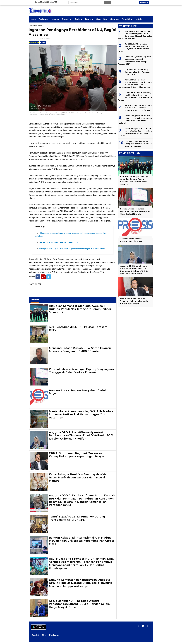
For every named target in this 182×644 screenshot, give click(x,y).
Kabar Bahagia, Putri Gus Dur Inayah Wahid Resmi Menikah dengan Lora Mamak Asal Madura (79, 479)
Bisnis (88, 19)
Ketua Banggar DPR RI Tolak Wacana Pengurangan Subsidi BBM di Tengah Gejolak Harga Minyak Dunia (80, 606)
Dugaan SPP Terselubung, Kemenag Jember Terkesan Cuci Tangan (137, 72)
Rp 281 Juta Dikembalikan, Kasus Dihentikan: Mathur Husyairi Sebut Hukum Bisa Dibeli (134, 47)
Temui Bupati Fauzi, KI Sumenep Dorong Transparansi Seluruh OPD (77, 520)
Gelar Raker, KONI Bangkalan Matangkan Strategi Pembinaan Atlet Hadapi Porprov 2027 (134, 60)
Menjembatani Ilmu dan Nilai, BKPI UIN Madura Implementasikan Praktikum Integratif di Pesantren (81, 416)
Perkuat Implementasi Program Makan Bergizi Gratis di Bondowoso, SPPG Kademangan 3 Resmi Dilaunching (135, 83)
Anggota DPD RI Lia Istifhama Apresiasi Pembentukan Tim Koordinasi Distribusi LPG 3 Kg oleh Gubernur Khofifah (81, 437)
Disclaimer (54, 637)
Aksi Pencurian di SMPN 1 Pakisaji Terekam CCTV (59, 243)
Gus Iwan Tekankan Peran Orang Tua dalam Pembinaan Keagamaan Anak (138, 144)
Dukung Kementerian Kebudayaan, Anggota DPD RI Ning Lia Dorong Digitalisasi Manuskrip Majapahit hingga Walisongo (81, 585)
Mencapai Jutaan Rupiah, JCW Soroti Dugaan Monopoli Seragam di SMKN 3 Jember (72, 250)
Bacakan (34, 42)
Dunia (77, 19)
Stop (43, 42)
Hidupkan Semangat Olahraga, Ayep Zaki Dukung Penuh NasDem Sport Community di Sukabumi (80, 311)
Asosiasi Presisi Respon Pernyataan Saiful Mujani (77, 393)
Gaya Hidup (102, 19)
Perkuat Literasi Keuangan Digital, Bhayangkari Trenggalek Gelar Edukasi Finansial (81, 372)
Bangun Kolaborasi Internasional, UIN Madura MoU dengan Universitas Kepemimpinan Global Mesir (81, 542)
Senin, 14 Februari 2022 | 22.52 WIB (39, 39)
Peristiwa (43, 19)
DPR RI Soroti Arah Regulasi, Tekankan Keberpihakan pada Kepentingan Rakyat (77, 457)
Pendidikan (127, 19)
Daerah (66, 19)
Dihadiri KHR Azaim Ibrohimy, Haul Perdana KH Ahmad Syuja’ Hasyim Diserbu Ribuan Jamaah (135, 96)
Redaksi (35, 637)
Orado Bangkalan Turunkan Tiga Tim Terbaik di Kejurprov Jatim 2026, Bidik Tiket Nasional (135, 119)
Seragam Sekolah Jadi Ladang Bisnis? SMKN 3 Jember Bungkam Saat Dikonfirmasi (139, 108)
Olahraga (115, 19)
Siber (44, 637)
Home (33, 19)
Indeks (139, 19)
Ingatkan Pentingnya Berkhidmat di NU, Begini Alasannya (73, 32)
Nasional (55, 19)
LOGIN (144, 2)
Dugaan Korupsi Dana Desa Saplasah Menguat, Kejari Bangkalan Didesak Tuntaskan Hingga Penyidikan (135, 35)
